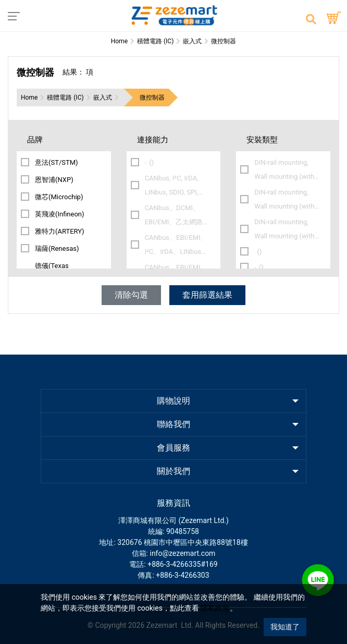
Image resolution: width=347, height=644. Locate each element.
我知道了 (285, 627)
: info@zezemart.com (181, 553)
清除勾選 (131, 295)
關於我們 (173, 471)
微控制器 (152, 98)
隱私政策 (215, 608)
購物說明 (173, 401)
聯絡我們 (173, 424)
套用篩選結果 (207, 295)
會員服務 (173, 448)
